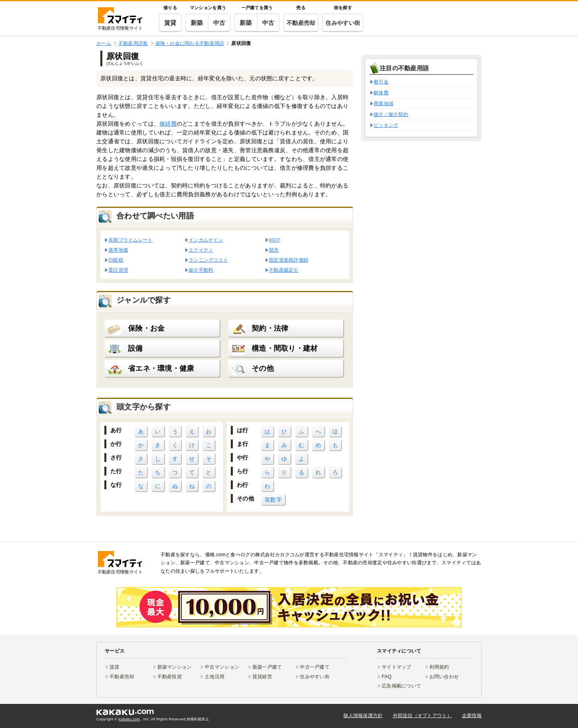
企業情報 (472, 716)
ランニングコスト (208, 260)
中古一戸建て (315, 667)
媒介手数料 (201, 270)
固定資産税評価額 (289, 260)
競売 (274, 250)
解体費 (381, 93)
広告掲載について (401, 686)
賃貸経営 (262, 677)
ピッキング (386, 125)
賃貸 (170, 23)
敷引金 (381, 82)
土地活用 (215, 677)
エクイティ (201, 250)
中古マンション (222, 667)
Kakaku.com (129, 719)
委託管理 (118, 270)
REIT (275, 240)
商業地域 (384, 104)
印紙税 (116, 260)
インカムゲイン (206, 240)
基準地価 (118, 250)
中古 (219, 23)
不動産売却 (301, 23)
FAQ (387, 677)
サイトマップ (397, 667)
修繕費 (168, 124)
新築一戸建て (267, 667)
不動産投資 (170, 677)
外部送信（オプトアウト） (422, 716)
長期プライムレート (131, 240)
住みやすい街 (343, 23)
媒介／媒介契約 (391, 114)
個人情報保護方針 (363, 716)
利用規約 (439, 667)
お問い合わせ (444, 677)
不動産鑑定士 (284, 270)
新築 (197, 23)
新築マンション (175, 667)
